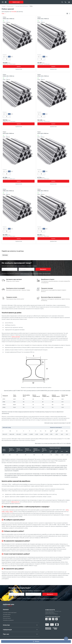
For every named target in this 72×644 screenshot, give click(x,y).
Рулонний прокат (7, 619)
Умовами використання (25, 274)
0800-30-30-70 (15, 502)
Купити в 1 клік (19, 69)
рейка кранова (16, 337)
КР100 (7, 512)
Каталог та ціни (16, 2)
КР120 (11, 512)
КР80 (3, 512)
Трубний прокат (7, 617)
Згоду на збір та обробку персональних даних (42, 274)
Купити (19, 66)
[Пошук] (62, 2)
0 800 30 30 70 (50, 610)
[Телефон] (66, 2)
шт (9, 57)
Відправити (43, 269)
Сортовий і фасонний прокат (22, 6)
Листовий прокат (7, 615)
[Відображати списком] (69, 14)
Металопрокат (10, 6)
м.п (12, 57)
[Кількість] (7, 59)
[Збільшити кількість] (9, 59)
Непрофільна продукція (8, 621)
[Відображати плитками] (67, 14)
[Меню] (3, 2)
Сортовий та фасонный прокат (10, 613)
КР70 (67, 510)
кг (4, 57)
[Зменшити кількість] (4, 59)
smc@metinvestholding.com (53, 618)
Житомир (5, 255)
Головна (3, 6)
